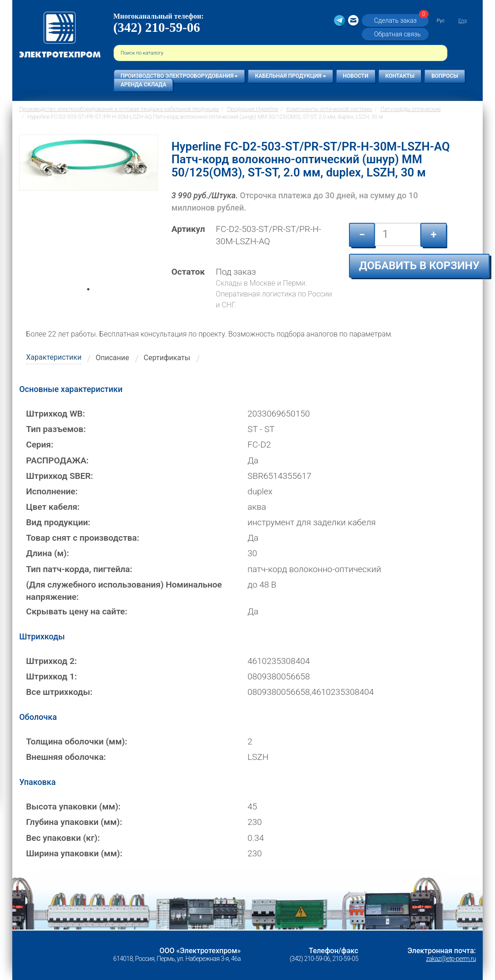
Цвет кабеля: (53, 507)
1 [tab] (88, 302)
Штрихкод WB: (56, 414)
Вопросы (445, 76)
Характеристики (54, 357)
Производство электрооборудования (179, 76)
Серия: (40, 445)
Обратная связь (397, 34)
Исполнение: (52, 491)
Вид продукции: (58, 522)
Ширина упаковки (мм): (74, 853)
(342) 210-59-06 (157, 27)
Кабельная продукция (290, 76)
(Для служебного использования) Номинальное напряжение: (124, 591)
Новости (356, 76)
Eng (462, 21)
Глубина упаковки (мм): (74, 822)
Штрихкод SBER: (59, 476)
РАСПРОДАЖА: (57, 460)
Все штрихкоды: (59, 692)
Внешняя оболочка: (66, 757)
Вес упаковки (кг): (63, 838)
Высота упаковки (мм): (73, 807)
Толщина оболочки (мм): (76, 741)
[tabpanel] (88, 214)
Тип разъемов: (56, 429)
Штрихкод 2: (51, 661)
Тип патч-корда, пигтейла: (79, 569)
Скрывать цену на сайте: (76, 611)
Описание (112, 358)
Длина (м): (48, 553)
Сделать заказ (400, 20)
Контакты (400, 76)
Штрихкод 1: (51, 676)
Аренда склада (144, 85)
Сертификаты (167, 358)
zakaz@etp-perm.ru (451, 959)
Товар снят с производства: (83, 538)
